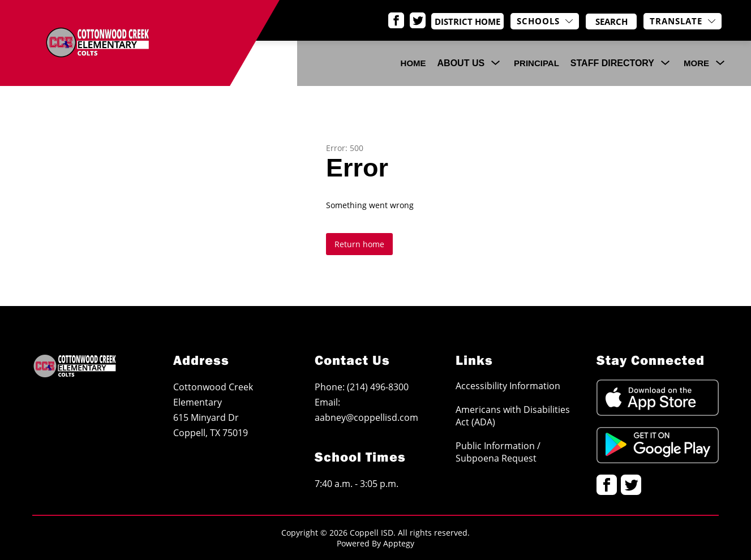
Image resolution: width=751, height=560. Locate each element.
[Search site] (611, 21)
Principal (537, 63)
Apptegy (399, 543)
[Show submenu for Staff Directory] (612, 63)
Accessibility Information (508, 386)
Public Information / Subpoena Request (498, 452)
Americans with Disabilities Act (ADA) (513, 416)
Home (413, 63)
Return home (359, 244)
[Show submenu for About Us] (461, 63)
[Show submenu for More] (696, 63)
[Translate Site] (683, 21)
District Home (472, 21)
